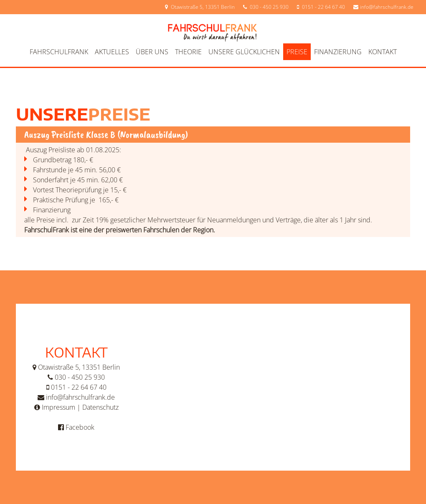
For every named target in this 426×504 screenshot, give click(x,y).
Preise (297, 52)
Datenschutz (100, 407)
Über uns (152, 52)
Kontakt (383, 52)
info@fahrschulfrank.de (387, 7)
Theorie (188, 52)
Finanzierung (338, 52)
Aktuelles (112, 52)
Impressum (58, 407)
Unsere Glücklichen (244, 52)
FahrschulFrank (59, 52)
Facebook (80, 427)
